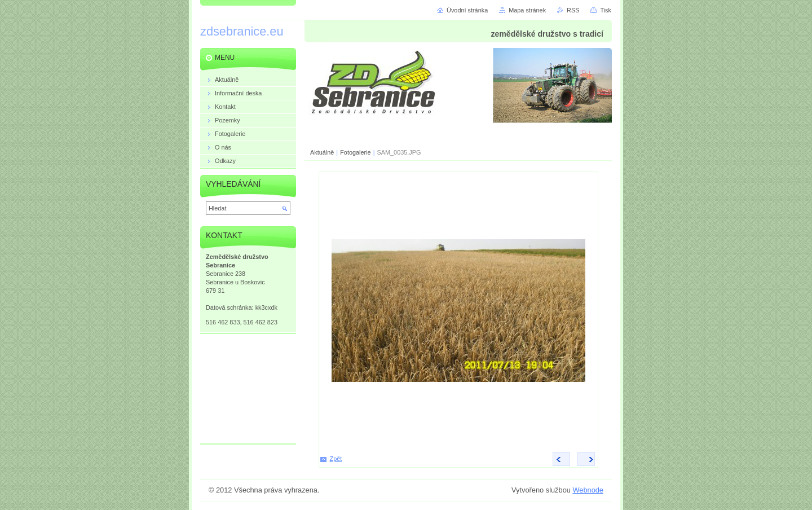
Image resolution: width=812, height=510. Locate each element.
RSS (573, 10)
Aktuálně (322, 152)
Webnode (588, 490)
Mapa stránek (527, 10)
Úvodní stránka (467, 10)
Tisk (606, 10)
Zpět (336, 459)
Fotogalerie (355, 152)
